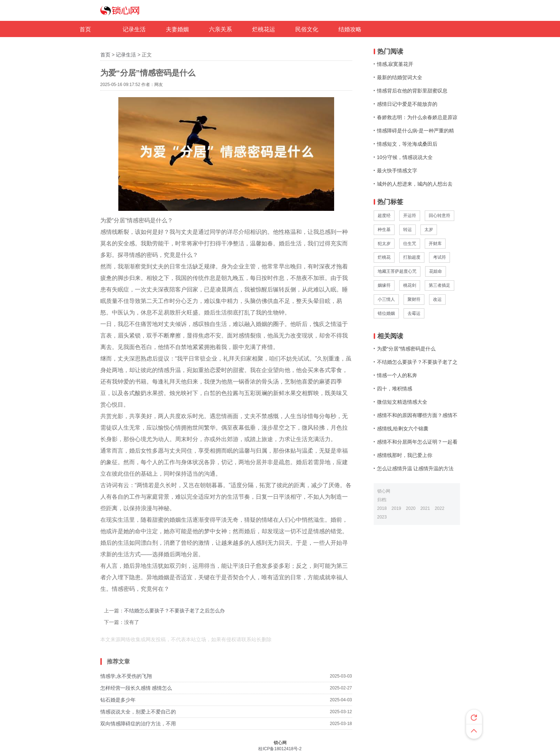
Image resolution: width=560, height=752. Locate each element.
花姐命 (436, 271)
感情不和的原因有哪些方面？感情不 (417, 415)
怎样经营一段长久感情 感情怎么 (136, 688)
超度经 (384, 216)
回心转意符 (440, 216)
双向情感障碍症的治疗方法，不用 (138, 724)
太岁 (429, 230)
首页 (105, 55)
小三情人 (386, 299)
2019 (397, 508)
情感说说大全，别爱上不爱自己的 (138, 712)
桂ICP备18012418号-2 (280, 749)
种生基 (384, 230)
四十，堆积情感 (395, 389)
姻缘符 (384, 285)
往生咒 (410, 244)
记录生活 (126, 55)
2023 (382, 517)
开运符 (410, 216)
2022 (440, 508)
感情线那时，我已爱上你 (405, 455)
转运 (408, 230)
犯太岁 (384, 244)
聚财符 (414, 299)
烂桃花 (384, 257)
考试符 (440, 257)
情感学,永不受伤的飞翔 (126, 676)
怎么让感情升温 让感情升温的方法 (415, 468)
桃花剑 (410, 285)
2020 (411, 508)
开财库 (435, 244)
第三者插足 (440, 285)
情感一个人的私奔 (397, 375)
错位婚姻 (386, 313)
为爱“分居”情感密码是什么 (406, 349)
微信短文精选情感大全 (402, 402)
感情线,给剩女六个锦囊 (403, 429)
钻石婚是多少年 (118, 700)
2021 (425, 508)
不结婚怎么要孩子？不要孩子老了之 (417, 362)
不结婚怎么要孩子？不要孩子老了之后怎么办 (174, 611)
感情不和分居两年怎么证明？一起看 (417, 442)
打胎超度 (412, 257)
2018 (382, 508)
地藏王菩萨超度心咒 (397, 271)
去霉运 (414, 313)
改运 (437, 299)
